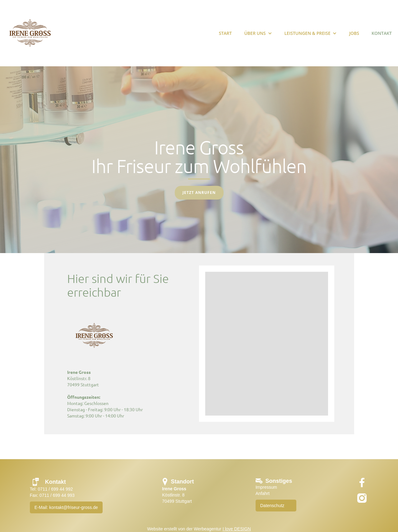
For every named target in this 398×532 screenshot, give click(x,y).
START (225, 33)
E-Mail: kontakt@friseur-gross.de (66, 507)
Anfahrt (263, 493)
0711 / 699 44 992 (55, 489)
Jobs (354, 33)
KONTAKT (382, 33)
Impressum (266, 487)
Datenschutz (272, 506)
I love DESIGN (237, 529)
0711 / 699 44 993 (57, 495)
